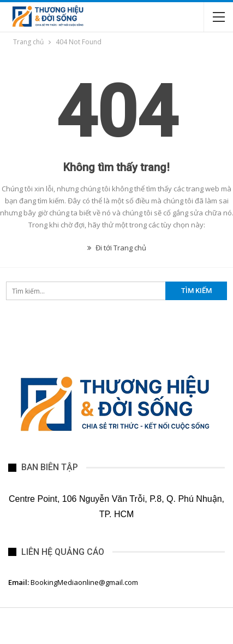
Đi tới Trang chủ (117, 248)
